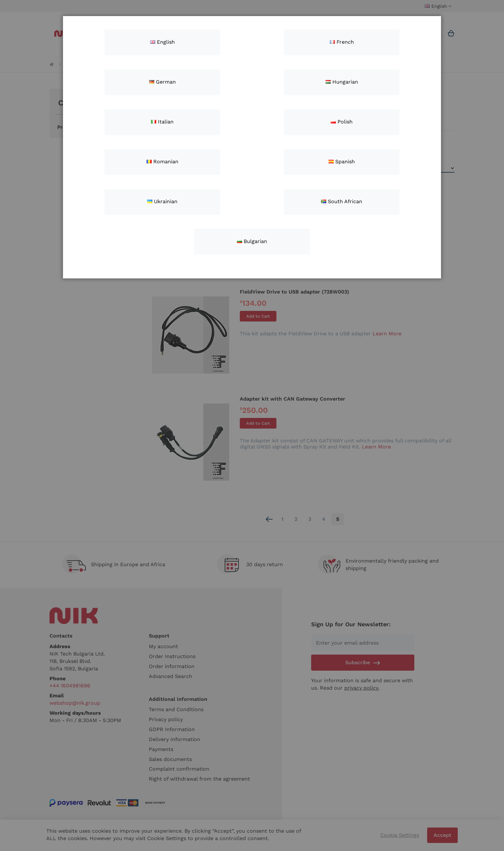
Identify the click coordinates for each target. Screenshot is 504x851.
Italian (162, 122)
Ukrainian (162, 201)
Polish (342, 122)
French (342, 42)
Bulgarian (252, 241)
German (162, 82)
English (162, 42)
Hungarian (342, 82)
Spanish (342, 162)
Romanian (162, 162)
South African (342, 201)
